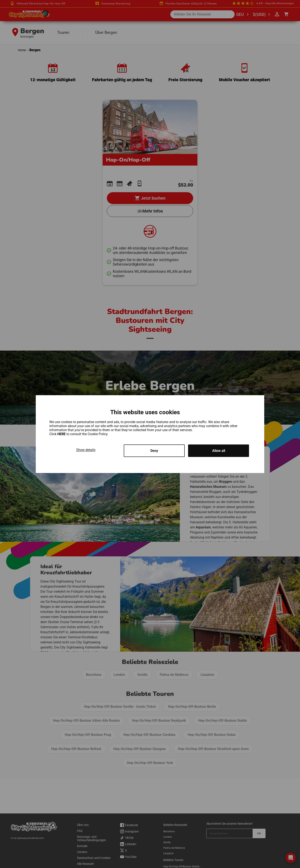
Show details (86, 450)
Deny (154, 451)
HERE (62, 434)
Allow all (219, 451)
